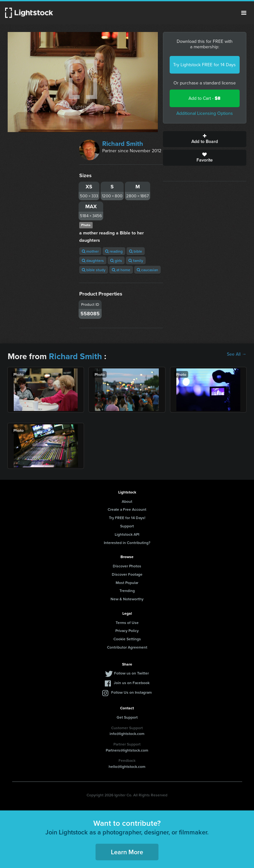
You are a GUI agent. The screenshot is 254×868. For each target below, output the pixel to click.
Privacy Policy (127, 631)
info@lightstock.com (127, 734)
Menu (244, 13)
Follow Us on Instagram (131, 692)
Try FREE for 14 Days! (127, 518)
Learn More (127, 852)
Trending (127, 591)
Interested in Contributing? (127, 543)
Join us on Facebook (132, 683)
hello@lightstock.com (127, 766)
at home (121, 270)
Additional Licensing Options (205, 113)
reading (114, 251)
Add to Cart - (204, 98)
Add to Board (205, 139)
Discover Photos (127, 566)
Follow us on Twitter (131, 673)
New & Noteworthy (127, 599)
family (136, 260)
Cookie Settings (127, 639)
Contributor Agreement (127, 647)
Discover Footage (127, 574)
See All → (237, 354)
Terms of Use (127, 623)
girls (116, 260)
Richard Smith (123, 144)
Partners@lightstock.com (127, 750)
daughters (93, 260)
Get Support (127, 717)
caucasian (147, 270)
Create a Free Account (127, 509)
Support (127, 526)
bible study (94, 270)
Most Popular (127, 583)
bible (136, 251)
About (127, 501)
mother (90, 251)
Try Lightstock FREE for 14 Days (204, 65)
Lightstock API (127, 534)
